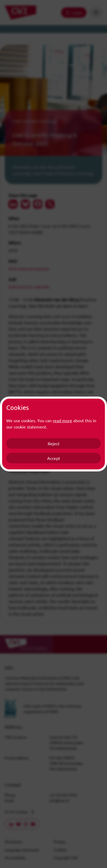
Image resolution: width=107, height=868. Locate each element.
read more (62, 420)
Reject (54, 443)
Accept (54, 458)
